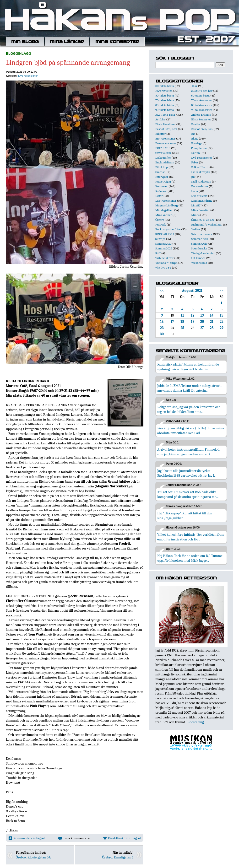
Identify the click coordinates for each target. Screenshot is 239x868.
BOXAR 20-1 (163, 148)
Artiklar (160, 119)
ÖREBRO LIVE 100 (203, 220)
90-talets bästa (165, 110)
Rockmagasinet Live (168, 229)
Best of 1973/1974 (166, 129)
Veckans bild (199, 263)
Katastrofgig (163, 181)
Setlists (196, 229)
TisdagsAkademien (203, 253)
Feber (195, 162)
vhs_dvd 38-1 (163, 267)
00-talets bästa (165, 86)
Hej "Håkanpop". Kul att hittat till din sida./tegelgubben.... (185, 516)
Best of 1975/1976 (202, 129)
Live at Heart (199, 196)
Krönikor (161, 191)
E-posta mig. (195, 722)
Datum (196, 153)
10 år (194, 86)
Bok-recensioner (166, 143)
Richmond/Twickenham (207, 224)
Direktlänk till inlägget (122, 838)
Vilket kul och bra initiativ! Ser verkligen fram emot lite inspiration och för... (191, 537)
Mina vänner (164, 215)
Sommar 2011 (200, 239)
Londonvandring (202, 201)
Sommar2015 (199, 244)
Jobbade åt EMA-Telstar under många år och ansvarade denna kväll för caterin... (189, 388)
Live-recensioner (28, 76)
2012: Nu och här (202, 91)
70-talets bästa (165, 100)
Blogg (195, 138)
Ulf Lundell (198, 258)
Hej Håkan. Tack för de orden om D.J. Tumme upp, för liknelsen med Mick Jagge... (190, 558)
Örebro (160, 220)
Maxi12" (196, 205)
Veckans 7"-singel (166, 263)
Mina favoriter (200, 210)
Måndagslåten (164, 210)
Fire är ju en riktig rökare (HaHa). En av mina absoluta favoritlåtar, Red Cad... (191, 431)
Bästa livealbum (165, 124)
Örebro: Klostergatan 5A (33, 857)
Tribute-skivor (164, 258)
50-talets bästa (165, 95)
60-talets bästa (200, 95)
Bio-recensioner (165, 138)
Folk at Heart (199, 167)
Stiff (158, 253)
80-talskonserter (202, 105)
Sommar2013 (163, 244)
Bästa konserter (201, 119)
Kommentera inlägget (27, 838)
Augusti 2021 (192, 291)
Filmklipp (162, 167)
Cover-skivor (163, 153)
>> (222, 291)
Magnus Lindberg (167, 205)
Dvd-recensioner (202, 158)
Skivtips (160, 239)
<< (162, 291)
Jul (193, 177)
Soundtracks (199, 248)
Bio (193, 134)
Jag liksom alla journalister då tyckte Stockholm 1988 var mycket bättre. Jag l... (187, 473)
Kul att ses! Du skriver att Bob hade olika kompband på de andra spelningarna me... (188, 494)
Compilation (199, 148)
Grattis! (160, 172)
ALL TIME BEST (165, 115)
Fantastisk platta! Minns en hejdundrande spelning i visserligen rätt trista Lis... (188, 367)
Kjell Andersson (201, 181)
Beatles (196, 124)
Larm (195, 191)
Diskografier (163, 158)
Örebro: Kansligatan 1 (118, 857)
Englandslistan (165, 162)
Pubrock (161, 224)
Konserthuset (200, 186)
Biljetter (160, 134)
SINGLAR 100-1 (165, 234)
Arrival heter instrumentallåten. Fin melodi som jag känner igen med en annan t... (189, 452)
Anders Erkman (201, 115)
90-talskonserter (202, 110)
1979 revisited (164, 91)
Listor (159, 196)
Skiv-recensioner (202, 234)
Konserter (162, 186)
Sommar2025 (164, 248)
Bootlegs (197, 143)
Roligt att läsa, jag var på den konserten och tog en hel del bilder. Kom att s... (189, 409)
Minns (195, 215)
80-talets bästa (165, 105)
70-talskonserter (202, 100)
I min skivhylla (201, 172)
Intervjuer (162, 177)
